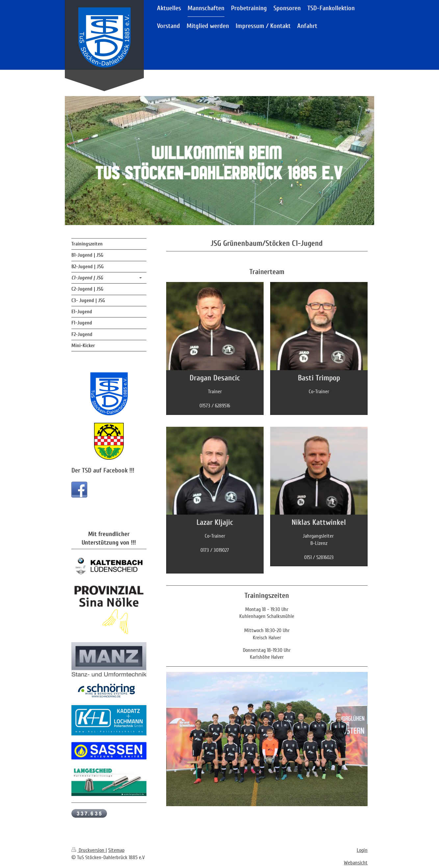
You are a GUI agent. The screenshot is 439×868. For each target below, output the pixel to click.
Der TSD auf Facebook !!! (103, 470)
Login (362, 850)
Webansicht (356, 863)
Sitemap (116, 850)
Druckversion (89, 850)
